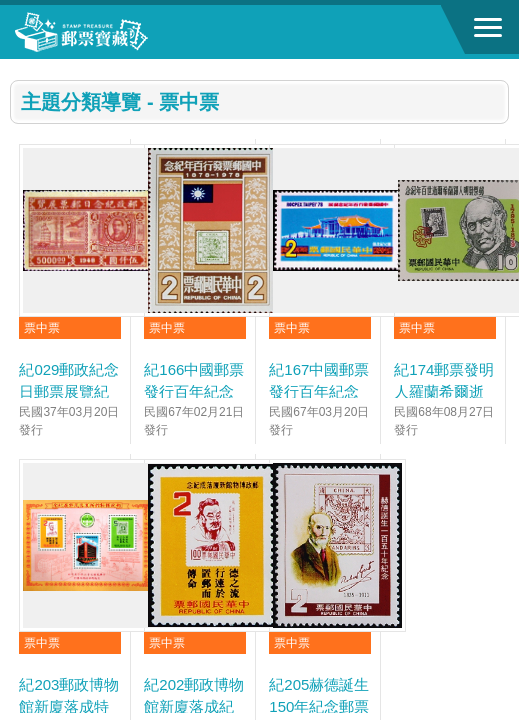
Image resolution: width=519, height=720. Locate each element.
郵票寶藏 (125, 32)
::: (16, 67)
